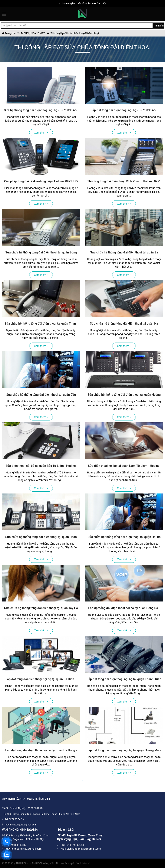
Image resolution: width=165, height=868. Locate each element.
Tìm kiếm (158, 26)
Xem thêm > (41, 133)
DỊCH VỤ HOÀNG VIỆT (33, 33)
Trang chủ (9, 33)
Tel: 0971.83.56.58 (14, 819)
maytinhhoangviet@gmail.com (21, 825)
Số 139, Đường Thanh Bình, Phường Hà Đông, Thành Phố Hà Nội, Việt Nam (42, 814)
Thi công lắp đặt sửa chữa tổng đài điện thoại (75, 33)
